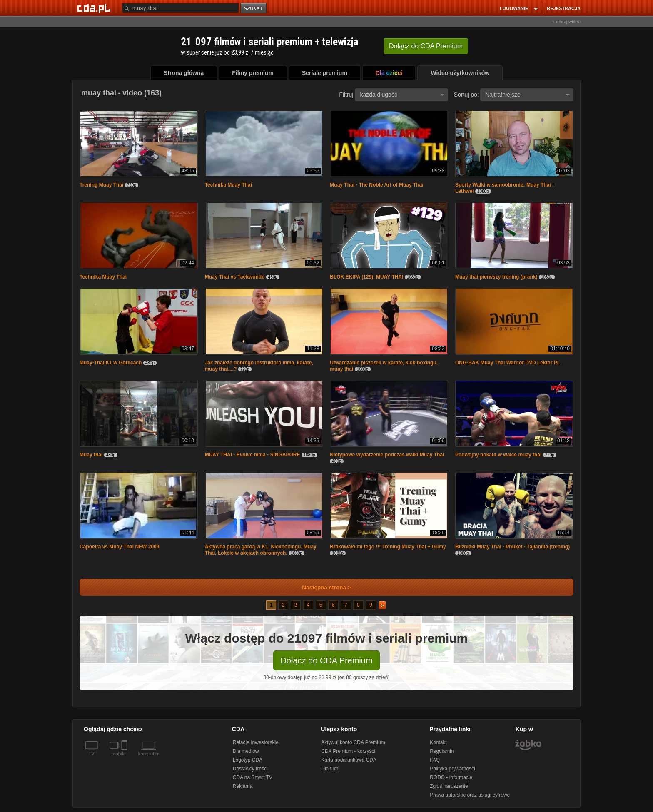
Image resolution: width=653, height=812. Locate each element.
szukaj (254, 9)
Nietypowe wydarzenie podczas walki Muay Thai (387, 455)
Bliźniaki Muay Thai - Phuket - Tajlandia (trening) (512, 547)
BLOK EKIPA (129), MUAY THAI (366, 277)
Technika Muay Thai (228, 185)
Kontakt (438, 742)
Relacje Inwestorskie (256, 742)
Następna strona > (321, 587)
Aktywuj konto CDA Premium (353, 742)
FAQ (435, 760)
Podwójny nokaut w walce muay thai (498, 455)
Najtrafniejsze (527, 95)
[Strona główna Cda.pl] (95, 8)
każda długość (402, 95)
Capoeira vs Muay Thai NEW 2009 (119, 547)
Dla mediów (246, 751)
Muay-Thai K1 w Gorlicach (111, 363)
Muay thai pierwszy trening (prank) (496, 277)
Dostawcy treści (250, 769)
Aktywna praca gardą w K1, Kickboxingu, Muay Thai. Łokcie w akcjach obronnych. (261, 550)
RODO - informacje (451, 777)
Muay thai (91, 455)
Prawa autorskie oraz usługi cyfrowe (470, 795)
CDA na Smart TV (253, 777)
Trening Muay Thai (101, 185)
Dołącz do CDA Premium (326, 660)
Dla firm (330, 769)
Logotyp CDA (248, 760)
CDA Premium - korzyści (348, 751)
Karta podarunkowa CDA (349, 760)
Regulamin (442, 751)
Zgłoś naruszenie (449, 786)
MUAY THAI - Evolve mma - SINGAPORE (253, 455)
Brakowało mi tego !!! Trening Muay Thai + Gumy (388, 547)
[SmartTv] (125, 759)
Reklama (243, 786)
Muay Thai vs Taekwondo (235, 277)
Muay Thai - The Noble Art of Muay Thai (376, 185)
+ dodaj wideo (566, 22)
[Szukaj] (180, 8)
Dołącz (426, 46)
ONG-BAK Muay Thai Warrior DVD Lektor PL (508, 363)
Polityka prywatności (452, 769)
